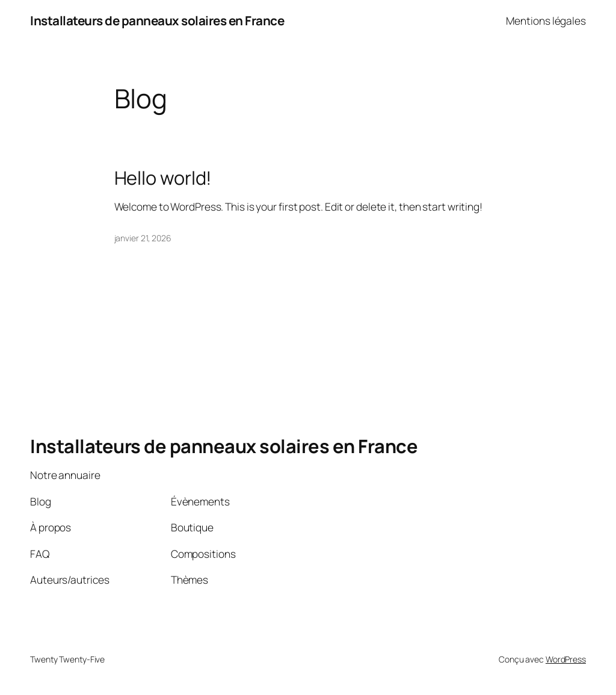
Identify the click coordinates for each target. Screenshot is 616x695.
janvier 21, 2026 (143, 238)
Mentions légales (546, 20)
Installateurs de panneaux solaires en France (157, 20)
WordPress (566, 659)
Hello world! (163, 178)
